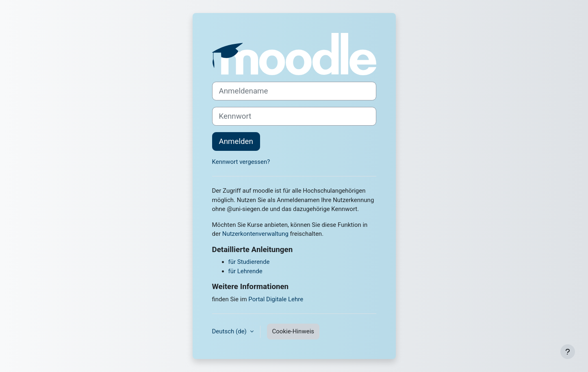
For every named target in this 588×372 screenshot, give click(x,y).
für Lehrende (245, 271)
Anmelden (236, 141)
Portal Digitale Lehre (276, 299)
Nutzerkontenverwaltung (255, 234)
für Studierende (249, 262)
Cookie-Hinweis (293, 331)
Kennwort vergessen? (241, 162)
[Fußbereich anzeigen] (568, 352)
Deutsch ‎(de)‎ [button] (230, 331)
